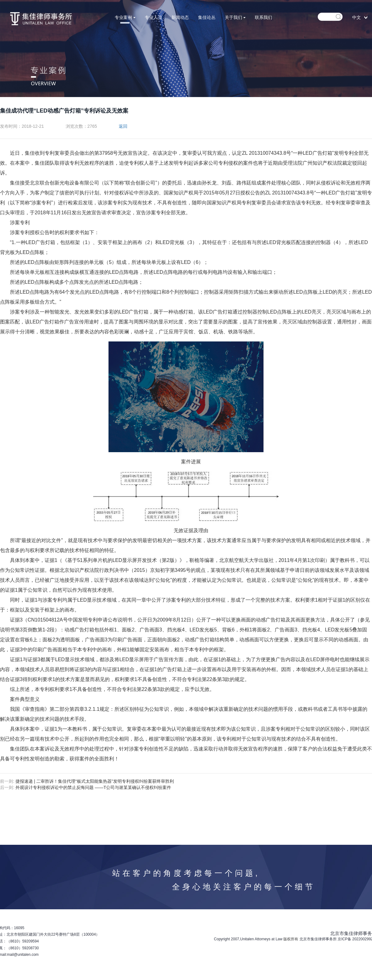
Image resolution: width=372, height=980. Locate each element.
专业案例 (125, 17)
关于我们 (235, 17)
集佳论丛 (207, 17)
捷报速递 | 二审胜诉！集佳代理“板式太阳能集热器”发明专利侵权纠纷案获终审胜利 (95, 781)
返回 (123, 126)
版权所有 (291, 939)
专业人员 (153, 17)
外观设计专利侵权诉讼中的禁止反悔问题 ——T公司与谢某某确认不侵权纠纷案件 (93, 787)
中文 (356, 17)
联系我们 (263, 17)
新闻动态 (180, 17)
